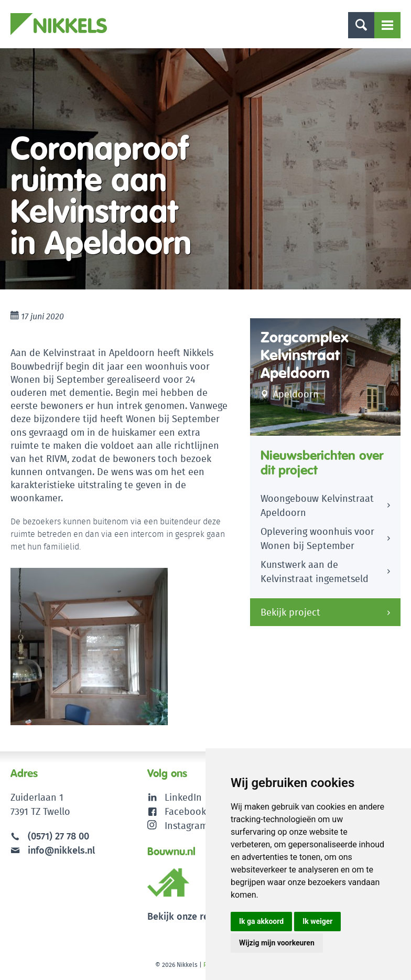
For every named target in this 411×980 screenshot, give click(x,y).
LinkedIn (183, 797)
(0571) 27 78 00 (58, 836)
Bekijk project (290, 612)
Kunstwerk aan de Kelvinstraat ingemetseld (315, 572)
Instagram (177, 826)
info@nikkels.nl (53, 850)
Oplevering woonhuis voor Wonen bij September (317, 539)
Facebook (185, 811)
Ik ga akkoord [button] (261, 921)
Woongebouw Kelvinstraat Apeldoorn (317, 505)
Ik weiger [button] (317, 921)
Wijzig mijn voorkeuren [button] (277, 943)
